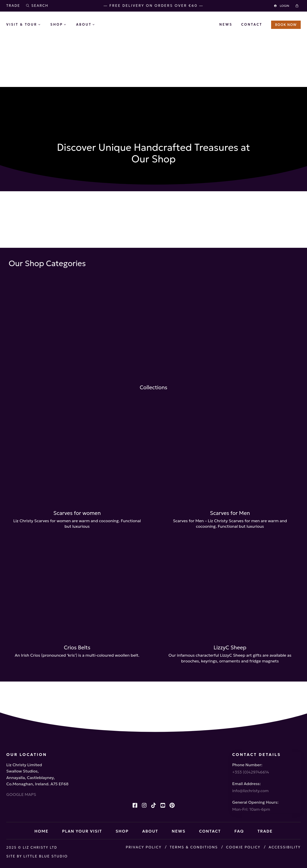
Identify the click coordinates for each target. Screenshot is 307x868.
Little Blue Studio (46, 858)
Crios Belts (77, 683)
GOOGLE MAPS (21, 787)
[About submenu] (97, 25)
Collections (154, 356)
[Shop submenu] (69, 25)
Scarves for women (77, 514)
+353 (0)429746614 (251, 765)
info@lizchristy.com (250, 785)
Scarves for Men (230, 514)
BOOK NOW (286, 25)
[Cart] (298, 6)
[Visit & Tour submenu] (43, 25)
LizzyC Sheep (230, 683)
